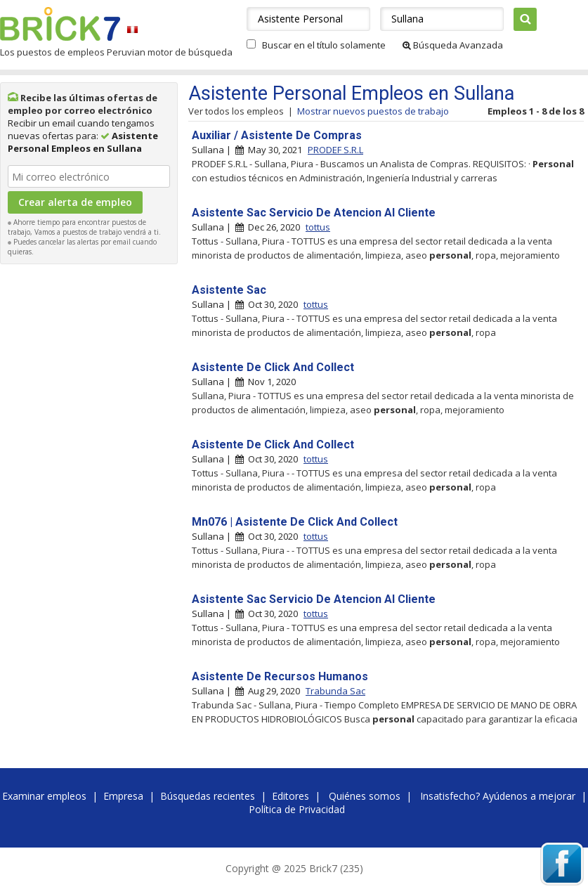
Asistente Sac (229, 290)
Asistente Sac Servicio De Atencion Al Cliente (314, 213)
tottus (318, 227)
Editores (290, 796)
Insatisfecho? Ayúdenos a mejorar (498, 796)
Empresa (123, 796)
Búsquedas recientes (208, 796)
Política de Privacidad (297, 809)
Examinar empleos (44, 796)
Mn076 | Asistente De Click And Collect (295, 522)
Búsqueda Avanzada (453, 45)
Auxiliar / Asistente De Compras (277, 135)
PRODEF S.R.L (335, 150)
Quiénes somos (365, 796)
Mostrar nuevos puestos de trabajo (373, 111)
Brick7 (60, 24)
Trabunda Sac (335, 691)
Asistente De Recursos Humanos (280, 676)
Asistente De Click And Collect (273, 367)
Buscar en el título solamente (324, 45)
